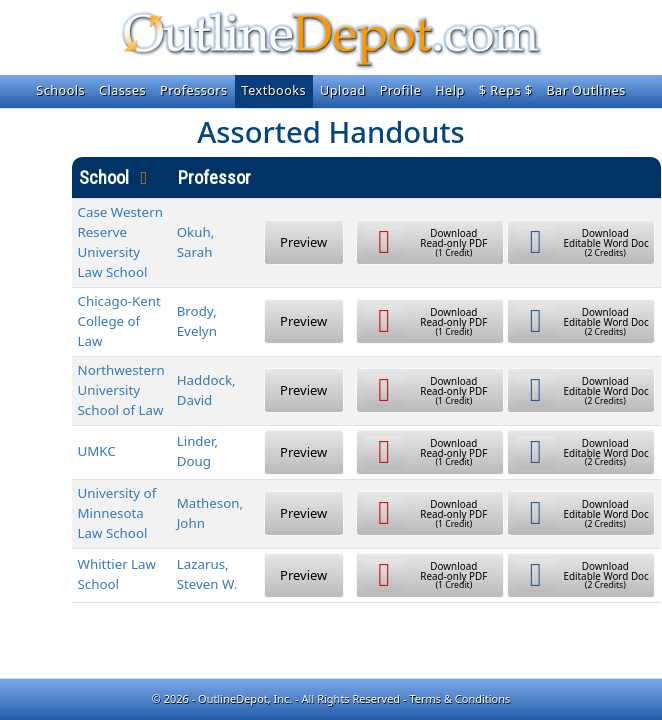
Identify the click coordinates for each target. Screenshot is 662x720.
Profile (401, 90)
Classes (122, 90)
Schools (60, 90)
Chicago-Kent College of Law (119, 321)
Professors (194, 90)
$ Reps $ (506, 90)
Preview (303, 242)
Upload (343, 90)
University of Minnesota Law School (117, 513)
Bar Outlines (585, 90)
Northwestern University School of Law (121, 390)
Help (449, 90)
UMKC (97, 451)
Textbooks (274, 90)
